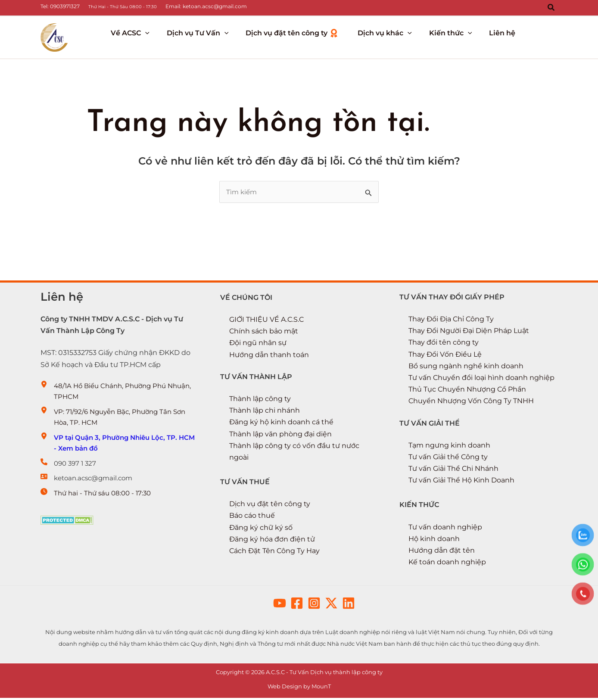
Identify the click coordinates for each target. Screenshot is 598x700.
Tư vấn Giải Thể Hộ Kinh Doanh (461, 482)
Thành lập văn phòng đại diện (280, 436)
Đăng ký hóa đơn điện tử (272, 541)
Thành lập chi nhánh (265, 412)
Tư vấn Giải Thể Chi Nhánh (453, 471)
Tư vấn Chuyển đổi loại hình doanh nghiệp (481, 379)
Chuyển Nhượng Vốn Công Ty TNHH (471, 403)
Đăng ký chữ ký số (261, 529)
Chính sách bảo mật (264, 333)
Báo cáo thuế (252, 518)
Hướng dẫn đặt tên (442, 552)
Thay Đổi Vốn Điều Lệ (445, 356)
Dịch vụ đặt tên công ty (270, 506)
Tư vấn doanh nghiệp (445, 529)
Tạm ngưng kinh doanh (449, 447)
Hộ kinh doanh (434, 540)
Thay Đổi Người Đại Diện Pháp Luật (469, 333)
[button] (551, 8)
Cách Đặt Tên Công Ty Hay (274, 552)
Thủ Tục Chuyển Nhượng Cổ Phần (467, 391)
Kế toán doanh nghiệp (447, 564)
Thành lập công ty (260, 400)
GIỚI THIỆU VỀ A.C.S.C (266, 321)
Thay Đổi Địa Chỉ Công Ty (451, 321)
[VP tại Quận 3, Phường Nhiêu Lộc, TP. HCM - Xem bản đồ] (120, 450)
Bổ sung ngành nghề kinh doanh (466, 368)
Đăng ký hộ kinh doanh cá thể (281, 424)
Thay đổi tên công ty (444, 344)
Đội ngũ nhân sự (258, 345)
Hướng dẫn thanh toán (269, 356)
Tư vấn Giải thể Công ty (448, 459)
